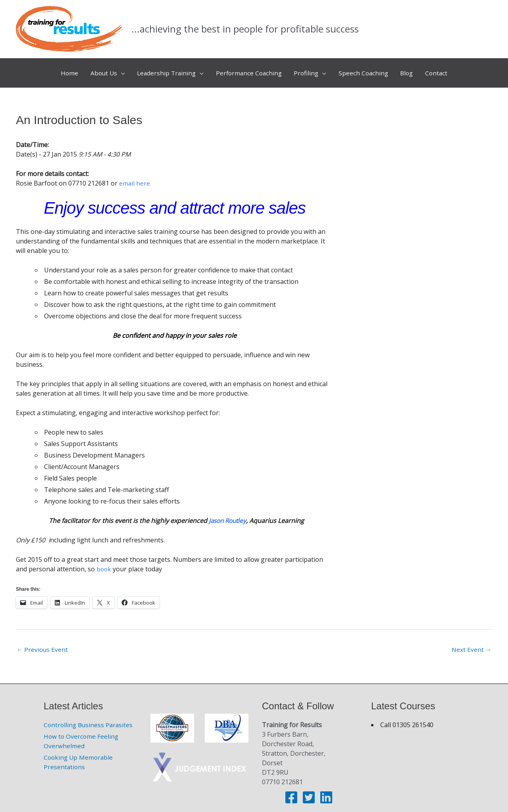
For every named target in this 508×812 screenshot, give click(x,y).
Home (63, 71)
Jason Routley (227, 515)
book (104, 564)
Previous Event (43, 645)
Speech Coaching (367, 71)
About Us (98, 71)
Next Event (471, 645)
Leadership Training (163, 71)
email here (135, 178)
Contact (443, 71)
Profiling (308, 71)
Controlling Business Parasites (89, 720)
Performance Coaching (248, 71)
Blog (412, 71)
